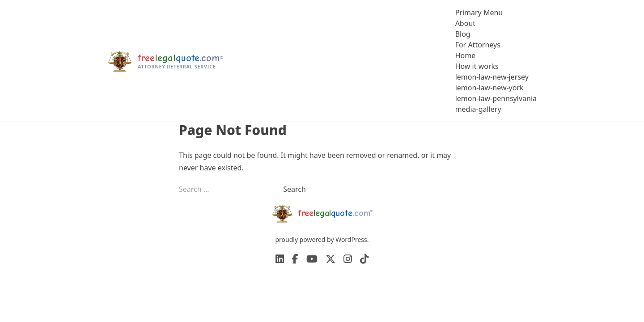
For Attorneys (478, 45)
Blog (463, 34)
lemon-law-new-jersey (492, 77)
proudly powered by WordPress (321, 239)
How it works (477, 66)
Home (466, 55)
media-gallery (478, 109)
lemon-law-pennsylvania (496, 98)
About (465, 23)
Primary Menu (479, 13)
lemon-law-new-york (489, 88)
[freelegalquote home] (165, 61)
